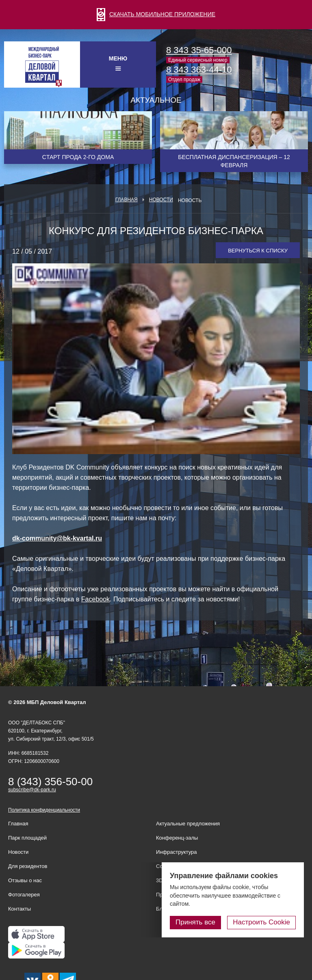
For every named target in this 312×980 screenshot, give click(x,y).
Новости (161, 200)
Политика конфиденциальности (44, 810)
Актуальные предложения (188, 824)
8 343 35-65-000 (199, 50)
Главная (127, 200)
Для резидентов (28, 866)
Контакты (19, 909)
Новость (190, 200)
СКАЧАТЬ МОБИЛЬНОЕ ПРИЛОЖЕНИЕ (156, 14)
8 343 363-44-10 (199, 70)
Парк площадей (27, 838)
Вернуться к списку (258, 251)
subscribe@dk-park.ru (32, 790)
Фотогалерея (24, 895)
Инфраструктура (176, 852)
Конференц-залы (177, 838)
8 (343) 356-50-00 (50, 782)
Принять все (195, 922)
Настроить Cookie (261, 922)
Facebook (95, 599)
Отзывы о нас (25, 880)
